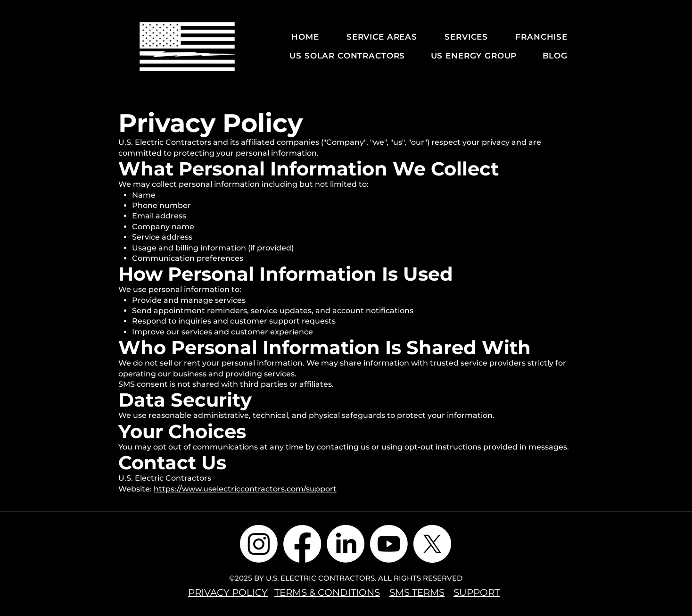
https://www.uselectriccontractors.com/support (245, 489)
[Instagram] (259, 544)
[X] (432, 544)
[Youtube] (389, 544)
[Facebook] (302, 544)
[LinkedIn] (346, 544)
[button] (375, 37)
